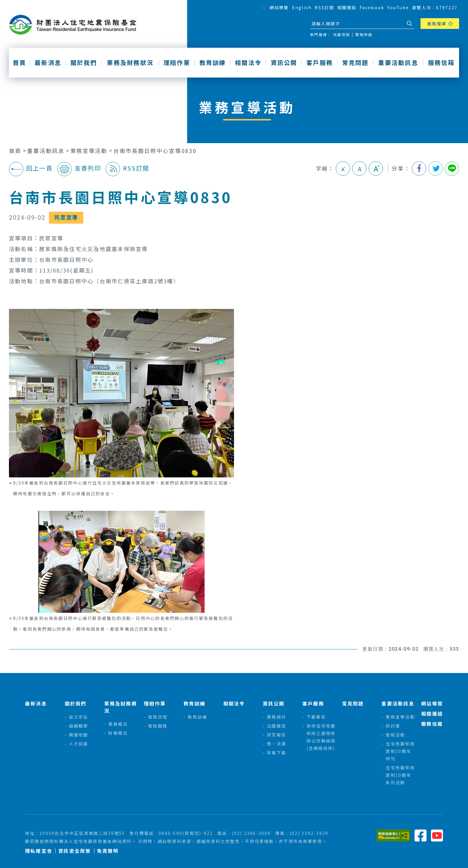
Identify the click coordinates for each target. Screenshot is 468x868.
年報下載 (277, 753)
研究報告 (277, 735)
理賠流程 (158, 717)
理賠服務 (158, 726)
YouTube (398, 7)
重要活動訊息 (398, 63)
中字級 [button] (359, 168)
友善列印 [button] (79, 169)
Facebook (372, 7)
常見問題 (355, 63)
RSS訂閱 (324, 7)
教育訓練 (213, 63)
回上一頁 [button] (31, 169)
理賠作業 (177, 63)
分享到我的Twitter (435, 168)
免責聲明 (108, 851)
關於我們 (84, 63)
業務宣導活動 (89, 151)
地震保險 (342, 34)
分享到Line (452, 168)
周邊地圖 (79, 735)
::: (264, 7)
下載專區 (316, 717)
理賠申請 (364, 34)
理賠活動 (395, 735)
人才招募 (79, 744)
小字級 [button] (343, 168)
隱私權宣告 (39, 851)
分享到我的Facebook (419, 168)
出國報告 (277, 726)
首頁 (19, 63)
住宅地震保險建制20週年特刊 (400, 751)
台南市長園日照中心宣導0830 (155, 151)
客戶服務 (320, 63)
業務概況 (118, 724)
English (302, 7)
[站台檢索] (357, 24)
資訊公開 (284, 63)
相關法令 (248, 63)
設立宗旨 (79, 717)
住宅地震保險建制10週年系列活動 (400, 775)
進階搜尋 (437, 24)
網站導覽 (279, 7)
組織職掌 (79, 726)
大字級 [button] (376, 168)
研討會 (393, 726)
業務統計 (277, 717)
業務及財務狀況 (130, 63)
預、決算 (277, 744)
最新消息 (48, 63)
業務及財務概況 (120, 707)
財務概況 (118, 733)
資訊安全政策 (74, 851)
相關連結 (347, 7)
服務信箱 (441, 63)
